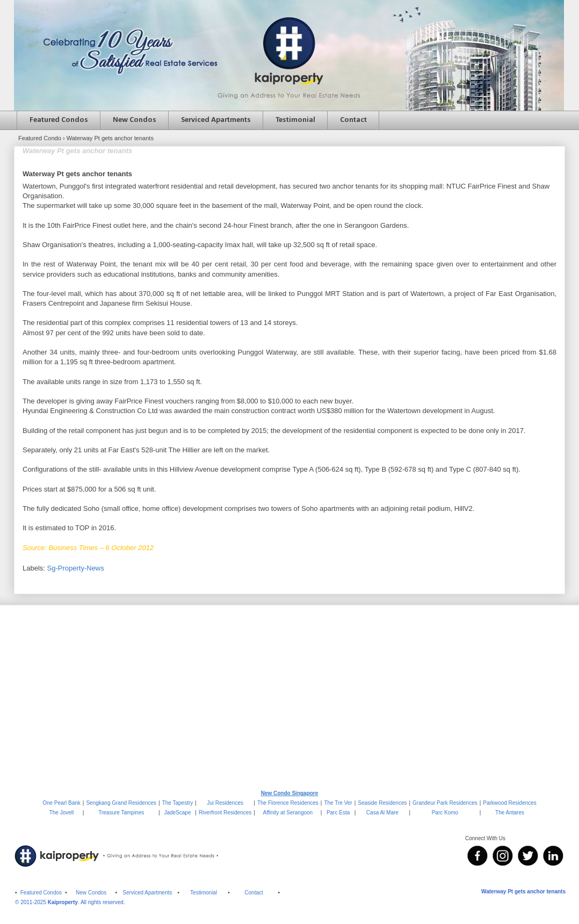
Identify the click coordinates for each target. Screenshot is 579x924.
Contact (353, 120)
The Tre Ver (338, 803)
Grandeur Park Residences (445, 803)
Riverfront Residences (225, 813)
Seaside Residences (382, 803)
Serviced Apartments (216, 120)
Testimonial (295, 120)
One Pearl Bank (61, 803)
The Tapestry (178, 803)
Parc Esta (338, 813)
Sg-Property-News (76, 568)
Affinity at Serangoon (288, 813)
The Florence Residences (288, 803)
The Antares (510, 813)
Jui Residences (225, 803)
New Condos (135, 120)
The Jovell (62, 813)
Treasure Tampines (121, 813)
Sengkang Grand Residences (121, 803)
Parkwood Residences (510, 803)
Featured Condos (59, 120)
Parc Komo (445, 813)
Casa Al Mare (382, 813)
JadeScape (177, 813)
